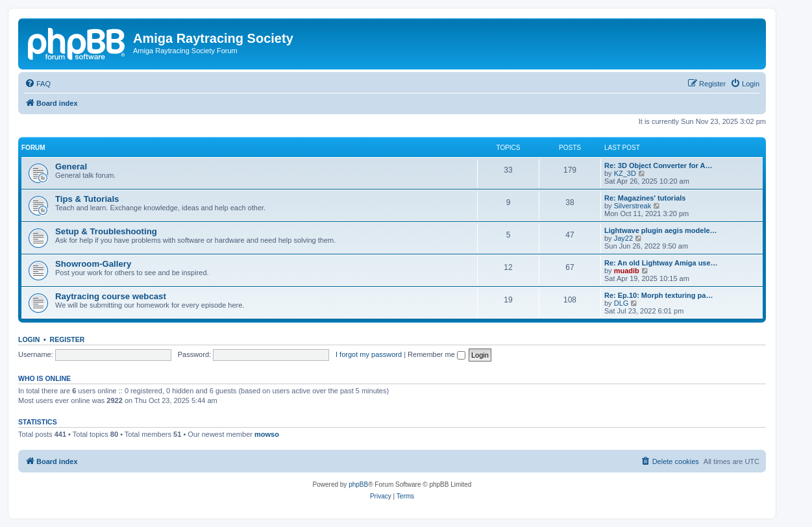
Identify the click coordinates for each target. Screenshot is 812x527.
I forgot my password (369, 354)
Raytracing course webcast (111, 296)
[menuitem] (38, 84)
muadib (627, 271)
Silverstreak (633, 206)
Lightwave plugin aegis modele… (661, 230)
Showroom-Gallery (93, 264)
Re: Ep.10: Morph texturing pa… (658, 295)
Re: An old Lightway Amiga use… (661, 263)
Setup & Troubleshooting (106, 231)
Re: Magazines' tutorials (645, 198)
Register (68, 339)
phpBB (358, 484)
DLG (621, 303)
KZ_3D (625, 173)
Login (29, 339)
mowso (267, 434)
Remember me (437, 354)
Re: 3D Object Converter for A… (658, 165)
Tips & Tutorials (87, 199)
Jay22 (623, 238)
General (71, 166)
